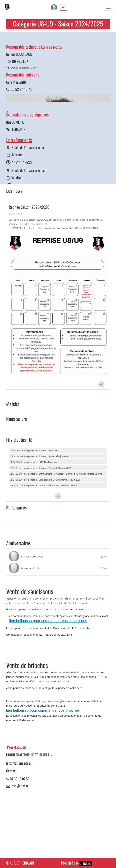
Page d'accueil (16, 812)
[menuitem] (63, 7)
